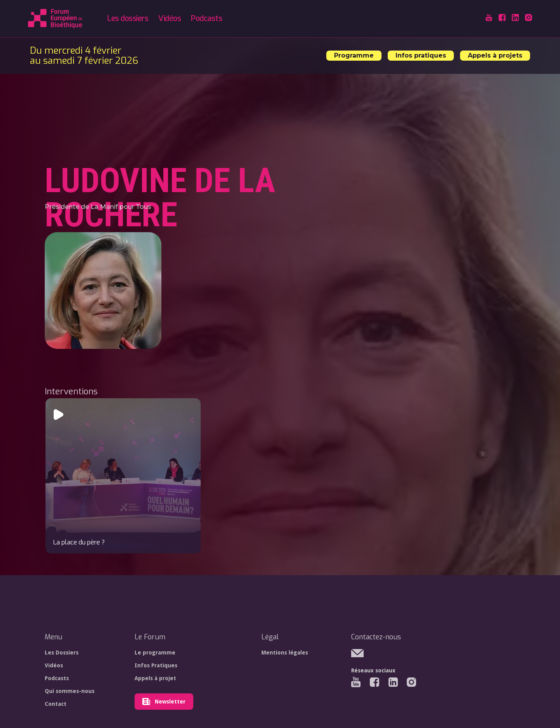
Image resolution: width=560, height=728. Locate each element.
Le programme (155, 653)
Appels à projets (495, 55)
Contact (56, 704)
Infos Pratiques (156, 665)
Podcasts (206, 18)
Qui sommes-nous (70, 691)
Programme (354, 55)
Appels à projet (155, 678)
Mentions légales (285, 653)
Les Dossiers (62, 653)
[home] (55, 19)
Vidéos (170, 18)
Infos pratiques (421, 55)
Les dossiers (128, 18)
